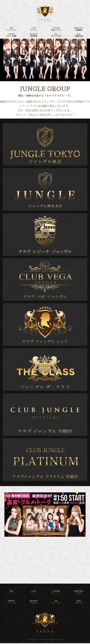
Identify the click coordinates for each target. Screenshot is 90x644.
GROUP (11, 602)
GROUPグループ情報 (11, 35)
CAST (34, 592)
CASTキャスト (34, 29)
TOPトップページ (11, 29)
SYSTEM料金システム (56, 29)
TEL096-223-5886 (56, 35)
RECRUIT (34, 602)
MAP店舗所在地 (79, 35)
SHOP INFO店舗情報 (79, 29)
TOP (11, 592)
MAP (79, 602)
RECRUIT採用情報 (34, 35)
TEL (56, 602)
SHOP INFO (79, 592)
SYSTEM (56, 592)
